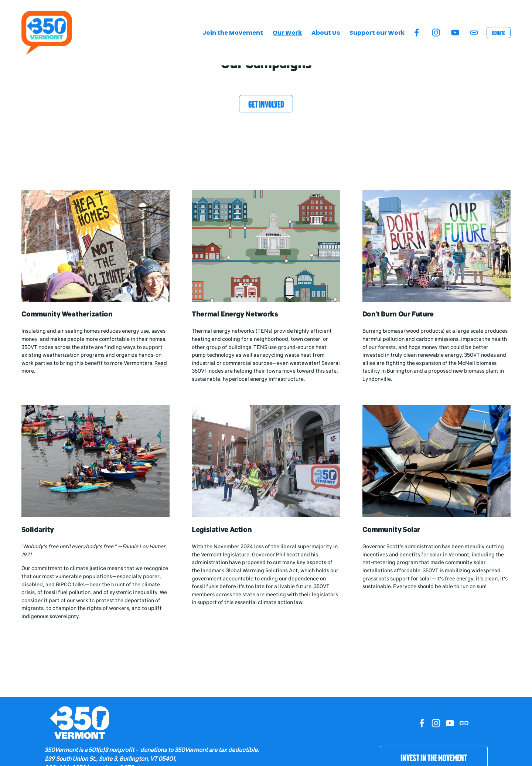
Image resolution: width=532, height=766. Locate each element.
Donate (499, 33)
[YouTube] (455, 33)
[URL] (474, 33)
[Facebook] (417, 33)
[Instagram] (436, 33)
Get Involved (266, 104)
